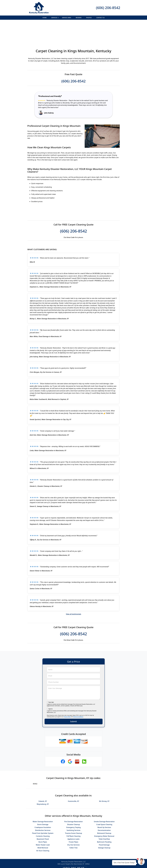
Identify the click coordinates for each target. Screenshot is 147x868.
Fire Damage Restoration (74, 800)
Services (55, 18)
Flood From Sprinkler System (43, 812)
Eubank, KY (43, 780)
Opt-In (51, 688)
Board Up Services (104, 806)
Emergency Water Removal (104, 815)
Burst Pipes (43, 821)
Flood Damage (104, 824)
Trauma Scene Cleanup (73, 812)
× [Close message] (135, 861)
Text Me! (51, 681)
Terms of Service (88, 864)
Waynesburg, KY (43, 783)
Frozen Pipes (73, 821)
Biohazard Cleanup (104, 812)
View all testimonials (73, 593)
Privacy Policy (67, 696)
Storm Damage (43, 803)
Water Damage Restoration (43, 800)
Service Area (66, 18)
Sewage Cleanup (104, 827)
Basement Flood (43, 818)
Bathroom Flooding (104, 821)
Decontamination (104, 809)
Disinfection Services (43, 809)
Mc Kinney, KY (104, 780)
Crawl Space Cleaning (104, 803)
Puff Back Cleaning (73, 815)
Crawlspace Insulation (43, 806)
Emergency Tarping (73, 806)
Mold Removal (43, 827)
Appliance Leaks (73, 818)
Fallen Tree (73, 827)
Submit (74, 700)
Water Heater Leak (43, 824)
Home (45, 18)
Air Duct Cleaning (43, 830)
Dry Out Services (73, 824)
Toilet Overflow (104, 818)
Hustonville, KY (73, 780)
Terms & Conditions (78, 696)
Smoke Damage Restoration (104, 800)
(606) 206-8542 (108, 8)
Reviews (79, 18)
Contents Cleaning (43, 815)
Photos (89, 18)
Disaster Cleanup (74, 803)
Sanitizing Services (73, 809)
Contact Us (100, 18)
